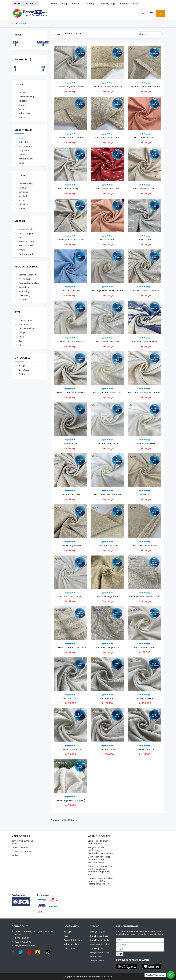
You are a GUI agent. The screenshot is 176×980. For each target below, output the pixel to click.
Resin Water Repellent (29, 283)
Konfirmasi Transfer (99, 944)
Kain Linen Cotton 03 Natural (70, 138)
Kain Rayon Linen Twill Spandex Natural (70, 393)
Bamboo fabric (25, 146)
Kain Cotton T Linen (70, 291)
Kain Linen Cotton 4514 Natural (108, 87)
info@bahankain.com (25, 946)
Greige (21, 333)
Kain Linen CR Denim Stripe (145, 342)
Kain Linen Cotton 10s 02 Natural (145, 87)
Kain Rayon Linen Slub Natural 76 (145, 596)
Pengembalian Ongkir (100, 953)
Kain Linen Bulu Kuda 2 (70, 749)
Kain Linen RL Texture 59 (108, 342)
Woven (22, 366)
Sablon (22, 109)
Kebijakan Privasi (72, 944)
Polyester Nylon (26, 246)
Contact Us (69, 949)
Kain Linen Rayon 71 (108, 546)
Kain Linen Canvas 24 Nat (108, 138)
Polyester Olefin (26, 242)
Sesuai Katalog (25, 184)
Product (76, 4)
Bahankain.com (87, 977)
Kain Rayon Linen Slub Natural (145, 291)
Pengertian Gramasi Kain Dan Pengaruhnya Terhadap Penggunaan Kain (100, 870)
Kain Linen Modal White (108, 444)
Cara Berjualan (97, 949)
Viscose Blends (25, 229)
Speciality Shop (107, 4)
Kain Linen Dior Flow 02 (145, 138)
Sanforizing (24, 291)
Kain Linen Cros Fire (145, 749)
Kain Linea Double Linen (108, 189)
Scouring (22, 300)
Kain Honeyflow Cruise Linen (70, 240)
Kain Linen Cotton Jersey (70, 596)
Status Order (96, 957)
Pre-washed (24, 279)
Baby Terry (23, 151)
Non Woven (24, 370)
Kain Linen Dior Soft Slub (145, 189)
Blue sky (22, 208)
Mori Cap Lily (18, 855)
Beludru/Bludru (25, 159)
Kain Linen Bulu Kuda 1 (145, 699)
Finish (21, 337)
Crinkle (22, 155)
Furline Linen (145, 240)
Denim (21, 138)
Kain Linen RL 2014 (70, 444)
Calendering (24, 295)
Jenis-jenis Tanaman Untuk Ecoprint (98, 842)
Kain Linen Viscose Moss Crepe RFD (145, 393)
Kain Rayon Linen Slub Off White (108, 291)
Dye (20, 341)
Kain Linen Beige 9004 (108, 596)
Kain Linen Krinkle (108, 749)
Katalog (90, 4)
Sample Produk (97, 961)
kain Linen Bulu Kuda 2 (145, 647)
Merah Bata (24, 188)
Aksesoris (23, 101)
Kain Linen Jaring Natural (108, 647)
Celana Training (26, 97)
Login (161, 13)
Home (54, 4)
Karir (66, 936)
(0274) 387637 (22, 938)
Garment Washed (27, 275)
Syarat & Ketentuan (73, 940)
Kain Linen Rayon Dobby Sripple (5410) (70, 800)
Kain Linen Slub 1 (108, 699)
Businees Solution (129, 4)
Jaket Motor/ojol (26, 329)
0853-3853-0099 (23, 942)
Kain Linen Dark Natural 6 (145, 546)
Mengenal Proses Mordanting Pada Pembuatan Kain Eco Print (100, 850)
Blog (65, 4)
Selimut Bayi (24, 113)
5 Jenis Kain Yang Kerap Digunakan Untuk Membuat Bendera (99, 860)
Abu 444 (22, 196)
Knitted (22, 374)
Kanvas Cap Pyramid (22, 851)
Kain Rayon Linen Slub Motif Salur (70, 647)
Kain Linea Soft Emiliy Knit (70, 189)
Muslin (21, 163)
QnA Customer (97, 932)
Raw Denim (24, 324)
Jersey (21, 93)
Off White (23, 204)
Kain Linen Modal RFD (145, 444)
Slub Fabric (23, 142)
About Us (68, 932)
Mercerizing (24, 287)
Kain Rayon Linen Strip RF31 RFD (108, 393)
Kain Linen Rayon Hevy (70, 546)
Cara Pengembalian (100, 936)
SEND (120, 954)
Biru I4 (21, 200)
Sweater (22, 105)
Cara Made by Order (100, 940)
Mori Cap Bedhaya (20, 847)
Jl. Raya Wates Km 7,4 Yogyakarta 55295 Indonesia (33, 933)
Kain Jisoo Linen (108, 240)
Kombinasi (23, 192)
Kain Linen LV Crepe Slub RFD (70, 342)
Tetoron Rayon (25, 233)
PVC (20, 238)
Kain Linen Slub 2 (70, 699)
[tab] (54, 34)
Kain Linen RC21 (145, 494)
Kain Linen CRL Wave (70, 494)
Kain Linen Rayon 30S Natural (70, 87)
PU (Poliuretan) (26, 254)
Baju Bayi (22, 117)
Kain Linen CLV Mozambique (108, 494)
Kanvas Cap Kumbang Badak (22, 842)
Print (20, 345)
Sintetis (22, 250)
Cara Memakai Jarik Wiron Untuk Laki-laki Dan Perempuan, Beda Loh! (100, 881)
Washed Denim (26, 320)
